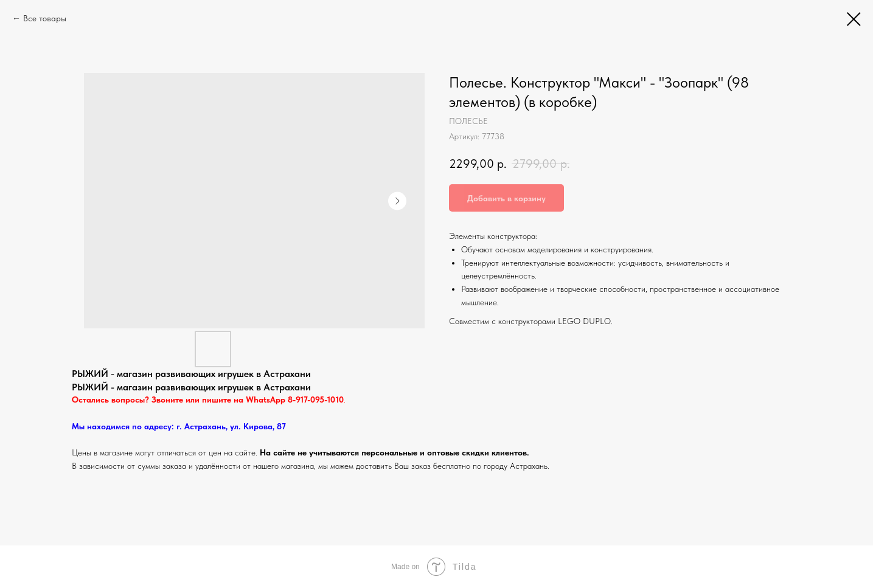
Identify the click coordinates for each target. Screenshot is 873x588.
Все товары (45, 18)
